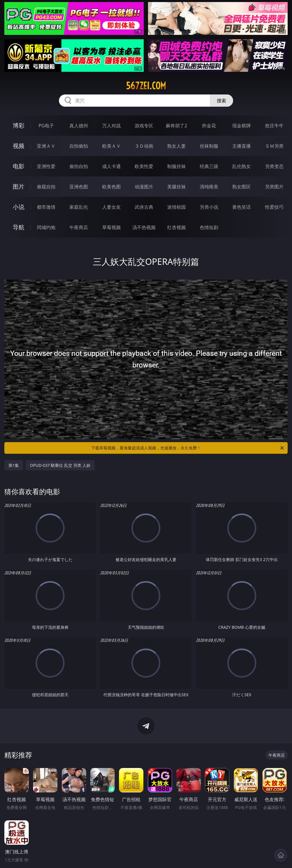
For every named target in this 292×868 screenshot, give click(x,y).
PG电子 (46, 126)
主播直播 (241, 146)
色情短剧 (209, 227)
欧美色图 (111, 187)
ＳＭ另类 (274, 146)
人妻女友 (111, 207)
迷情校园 (176, 207)
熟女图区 (241, 187)
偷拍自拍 (79, 166)
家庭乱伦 (79, 207)
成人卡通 (111, 166)
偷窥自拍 (46, 187)
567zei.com (146, 86)
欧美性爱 (144, 166)
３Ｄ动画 (144, 146)
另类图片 (274, 187)
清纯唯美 (209, 187)
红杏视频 (176, 227)
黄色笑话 (241, 207)
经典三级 (209, 166)
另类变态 (274, 166)
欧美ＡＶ (111, 146)
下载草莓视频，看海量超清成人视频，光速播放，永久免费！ (188, 448)
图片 (19, 186)
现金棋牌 (241, 126)
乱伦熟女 (241, 166)
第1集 (14, 465)
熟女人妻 (176, 146)
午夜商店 (79, 227)
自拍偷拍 (79, 146)
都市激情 (46, 207)
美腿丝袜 (176, 187)
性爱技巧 (274, 207)
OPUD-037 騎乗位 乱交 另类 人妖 (60, 465)
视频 (19, 146)
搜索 (221, 101)
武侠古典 (144, 207)
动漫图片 (144, 187)
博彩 (19, 125)
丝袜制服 (209, 146)
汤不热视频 (144, 227)
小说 (19, 207)
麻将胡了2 (176, 126)
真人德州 (79, 126)
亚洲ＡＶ (46, 146)
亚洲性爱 (46, 166)
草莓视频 (111, 227)
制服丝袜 (176, 166)
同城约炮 (46, 227)
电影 (19, 166)
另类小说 (209, 207)
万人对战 (111, 126)
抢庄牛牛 (274, 126)
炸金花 (209, 126)
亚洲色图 (79, 187)
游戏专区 (144, 126)
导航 (19, 227)
